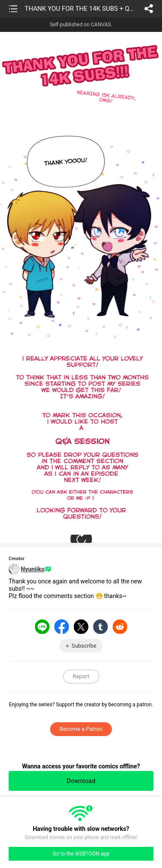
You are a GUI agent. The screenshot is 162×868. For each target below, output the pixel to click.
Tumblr (101, 627)
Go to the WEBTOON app (81, 854)
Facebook (62, 627)
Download (81, 781)
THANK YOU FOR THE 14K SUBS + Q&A (80, 9)
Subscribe (84, 646)
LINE (42, 627)
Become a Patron (81, 729)
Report (81, 676)
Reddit (120, 627)
